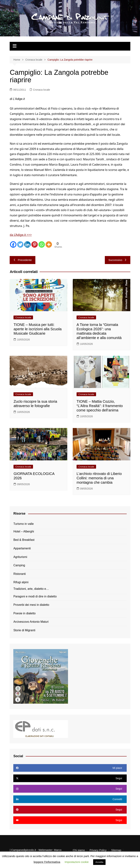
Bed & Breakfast (24, 540)
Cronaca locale (41, 90)
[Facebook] (13, 244)
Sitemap (116, 850)
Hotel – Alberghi (24, 531)
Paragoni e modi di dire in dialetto (35, 596)
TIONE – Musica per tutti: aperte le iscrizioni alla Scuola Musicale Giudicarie (37, 329)
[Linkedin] (27, 244)
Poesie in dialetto (24, 613)
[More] (49, 244)
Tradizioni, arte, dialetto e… (31, 589)
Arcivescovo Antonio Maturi (31, 622)
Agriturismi (20, 557)
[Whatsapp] (42, 244)
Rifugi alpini (21, 582)
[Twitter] (20, 244)
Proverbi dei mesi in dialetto (31, 605)
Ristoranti (20, 574)
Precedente (23, 260)
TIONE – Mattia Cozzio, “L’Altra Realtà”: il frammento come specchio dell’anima (100, 406)
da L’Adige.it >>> (21, 235)
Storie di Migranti (24, 630)
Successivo (118, 260)
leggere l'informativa (47, 862)
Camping (19, 565)
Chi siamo (79, 850)
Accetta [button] (99, 862)
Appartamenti (22, 548)
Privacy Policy (98, 850)
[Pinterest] (35, 244)
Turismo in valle (23, 524)
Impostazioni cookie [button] (77, 862)
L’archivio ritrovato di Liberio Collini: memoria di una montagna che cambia (99, 478)
